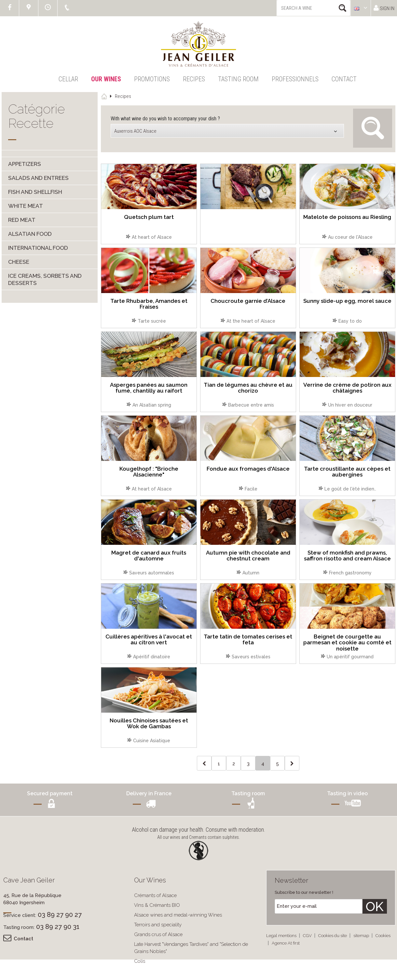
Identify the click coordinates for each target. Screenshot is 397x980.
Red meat (22, 220)
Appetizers (25, 164)
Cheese (19, 262)
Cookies (383, 936)
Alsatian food (30, 234)
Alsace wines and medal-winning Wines (178, 915)
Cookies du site (333, 936)
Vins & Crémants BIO (157, 905)
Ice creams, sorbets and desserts (45, 279)
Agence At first (286, 943)
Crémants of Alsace (155, 895)
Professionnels (295, 79)
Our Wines (106, 79)
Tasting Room (238, 79)
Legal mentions (282, 936)
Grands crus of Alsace (158, 934)
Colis (140, 961)
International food (38, 248)
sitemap (362, 936)
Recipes (194, 79)
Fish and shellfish (35, 192)
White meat (26, 206)
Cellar (68, 79)
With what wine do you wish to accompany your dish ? (165, 119)
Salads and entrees (38, 178)
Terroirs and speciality (158, 925)
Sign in (384, 8)
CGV (308, 936)
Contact (344, 79)
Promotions (152, 79)
